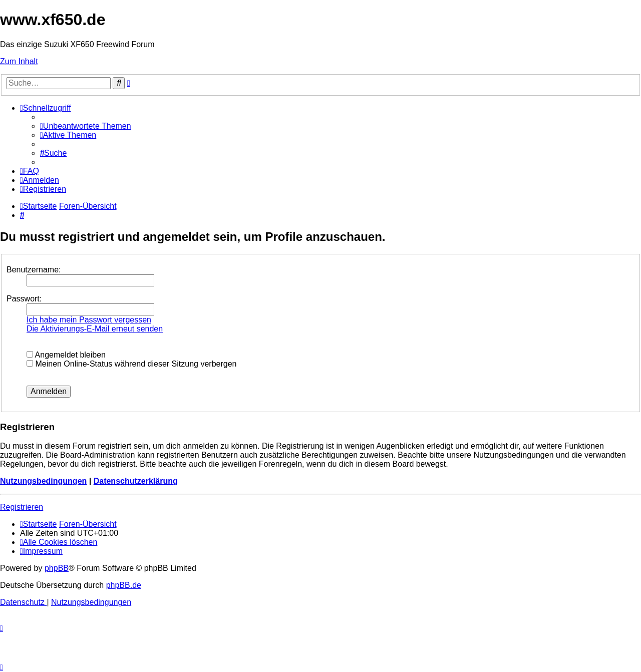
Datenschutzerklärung (136, 481)
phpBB (57, 568)
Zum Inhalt (19, 61)
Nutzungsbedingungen (43, 481)
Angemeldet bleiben (66, 355)
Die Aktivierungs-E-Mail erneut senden (95, 329)
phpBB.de (124, 585)
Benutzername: (34, 270)
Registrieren (22, 507)
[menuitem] (86, 126)
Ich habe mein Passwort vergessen (89, 320)
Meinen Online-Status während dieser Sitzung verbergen (131, 364)
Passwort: (24, 299)
